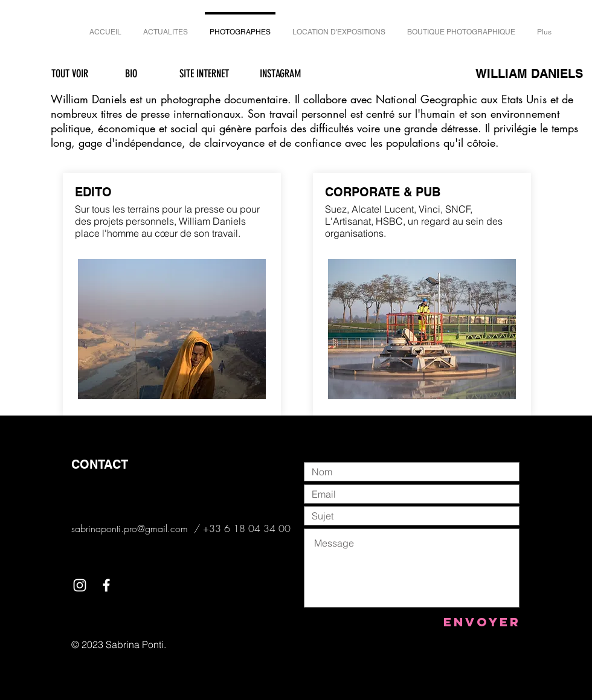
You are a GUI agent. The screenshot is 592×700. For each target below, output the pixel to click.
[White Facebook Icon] (106, 585)
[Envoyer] (482, 622)
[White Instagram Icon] (80, 585)
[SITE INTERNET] (204, 74)
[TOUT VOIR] (69, 74)
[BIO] (131, 74)
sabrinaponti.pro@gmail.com (130, 528)
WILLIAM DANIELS (529, 74)
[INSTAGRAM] (280, 74)
